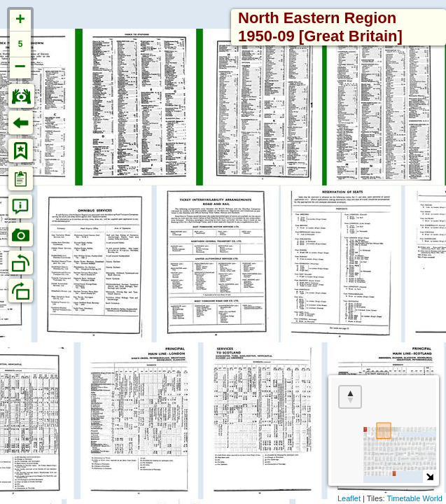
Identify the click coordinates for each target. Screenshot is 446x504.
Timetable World (415, 498)
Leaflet (349, 498)
